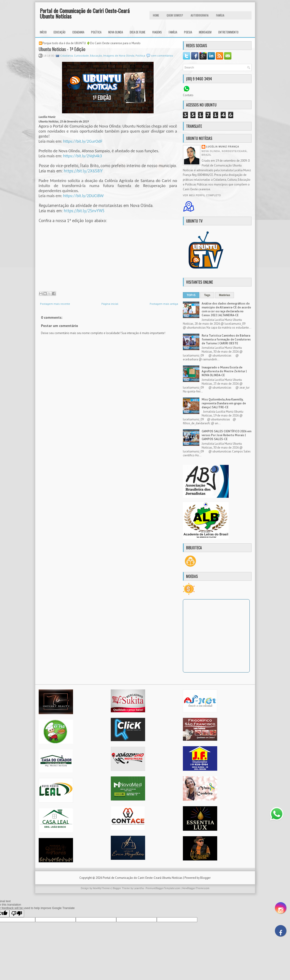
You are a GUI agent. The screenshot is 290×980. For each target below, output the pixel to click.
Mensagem (205, 32)
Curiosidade (81, 56)
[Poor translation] (17, 913)
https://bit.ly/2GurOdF (83, 141)
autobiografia (200, 15)
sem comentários (162, 56)
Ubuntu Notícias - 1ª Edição (62, 49)
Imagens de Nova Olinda (119, 56)
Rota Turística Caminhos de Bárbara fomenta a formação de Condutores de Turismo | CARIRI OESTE (226, 339)
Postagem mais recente (55, 304)
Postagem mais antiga (164, 304)
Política (96, 32)
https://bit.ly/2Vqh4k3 (83, 156)
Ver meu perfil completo (202, 195)
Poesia (188, 32)
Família (173, 32)
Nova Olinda (116, 32)
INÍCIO (43, 32)
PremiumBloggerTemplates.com (163, 888)
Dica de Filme (138, 32)
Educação (60, 32)
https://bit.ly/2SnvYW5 (84, 211)
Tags (207, 295)
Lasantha (139, 888)
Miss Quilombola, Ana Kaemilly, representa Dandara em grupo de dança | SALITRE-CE (224, 403)
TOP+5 (191, 295)
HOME (156, 15)
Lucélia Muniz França (223, 147)
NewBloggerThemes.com (196, 888)
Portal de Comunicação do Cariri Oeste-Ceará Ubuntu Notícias (85, 13)
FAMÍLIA (220, 15)
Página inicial (110, 304)
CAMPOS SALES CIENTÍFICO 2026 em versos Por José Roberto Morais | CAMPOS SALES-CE (226, 435)
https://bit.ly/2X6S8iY (83, 171)
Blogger (205, 878)
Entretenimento (228, 32)
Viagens (157, 32)
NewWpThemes (102, 888)
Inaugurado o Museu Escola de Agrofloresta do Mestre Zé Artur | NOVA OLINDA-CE (224, 371)
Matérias (225, 295)
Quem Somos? (175, 15)
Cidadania (78, 32)
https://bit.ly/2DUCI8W (83, 196)
